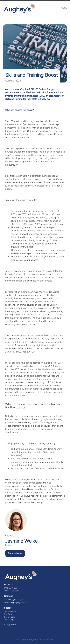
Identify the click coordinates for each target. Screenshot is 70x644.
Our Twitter (9, 614)
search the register (21, 452)
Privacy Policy (10, 624)
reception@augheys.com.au (16, 603)
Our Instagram (10, 620)
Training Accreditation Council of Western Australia (37, 468)
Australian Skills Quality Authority (28, 459)
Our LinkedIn (9, 617)
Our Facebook (10, 612)
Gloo (51, 640)
